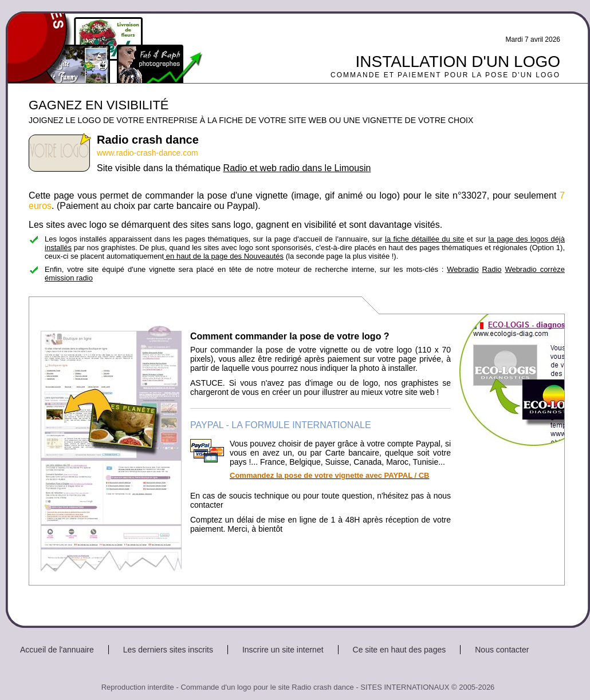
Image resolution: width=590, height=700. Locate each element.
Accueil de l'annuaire (57, 650)
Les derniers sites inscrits (168, 650)
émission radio (69, 278)
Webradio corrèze (535, 269)
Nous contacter (502, 650)
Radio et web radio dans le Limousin (297, 168)
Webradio (463, 269)
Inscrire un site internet (283, 650)
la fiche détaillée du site (424, 239)
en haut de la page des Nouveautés (224, 256)
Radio (492, 269)
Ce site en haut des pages (400, 650)
